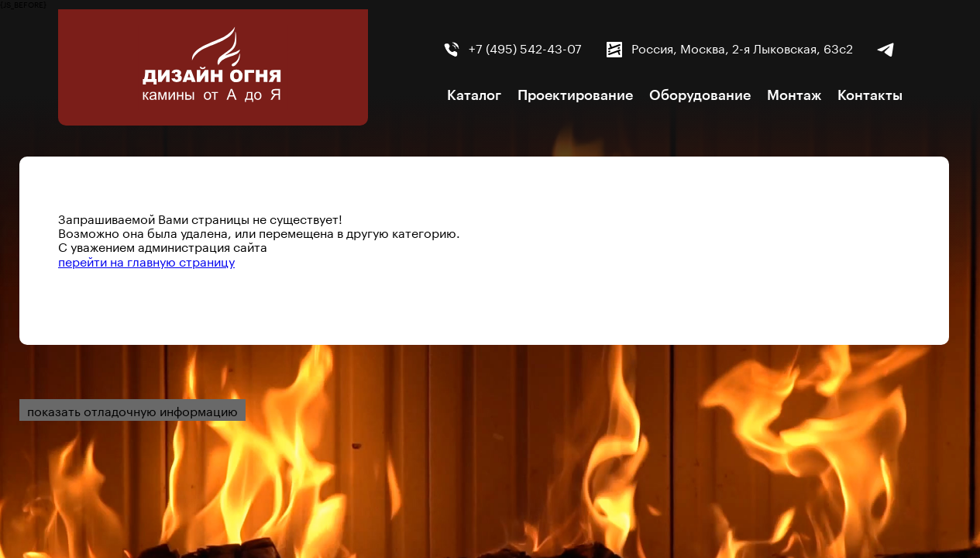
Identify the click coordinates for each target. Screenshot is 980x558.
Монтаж (794, 95)
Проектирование (575, 95)
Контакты (870, 95)
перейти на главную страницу (146, 260)
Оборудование (700, 95)
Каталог (474, 95)
